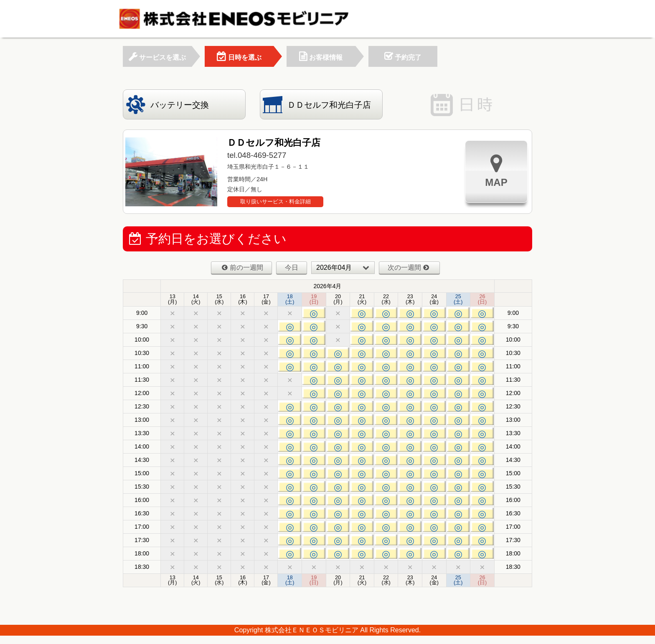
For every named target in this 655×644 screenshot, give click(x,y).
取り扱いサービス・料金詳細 (275, 202)
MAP (496, 171)
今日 (292, 267)
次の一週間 (408, 267)
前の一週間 (242, 267)
